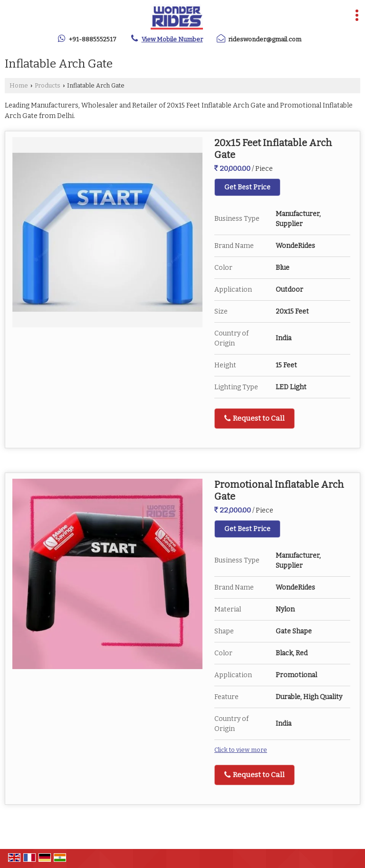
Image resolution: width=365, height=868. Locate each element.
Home (19, 85)
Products (48, 85)
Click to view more (241, 750)
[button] (172, 39)
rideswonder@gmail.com (265, 39)
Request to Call (255, 418)
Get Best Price (247, 187)
